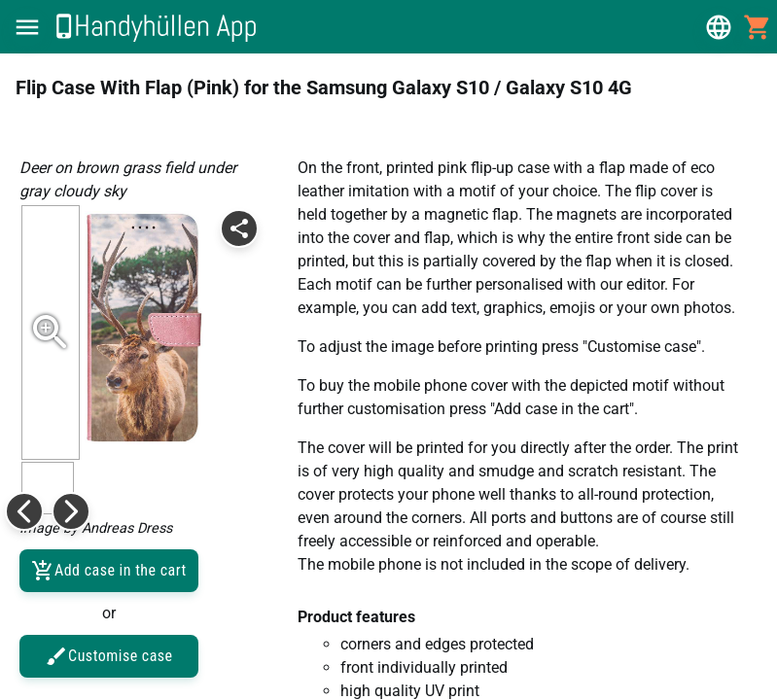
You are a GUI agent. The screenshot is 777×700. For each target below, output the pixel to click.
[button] (27, 27)
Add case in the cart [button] (109, 571)
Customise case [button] (109, 656)
